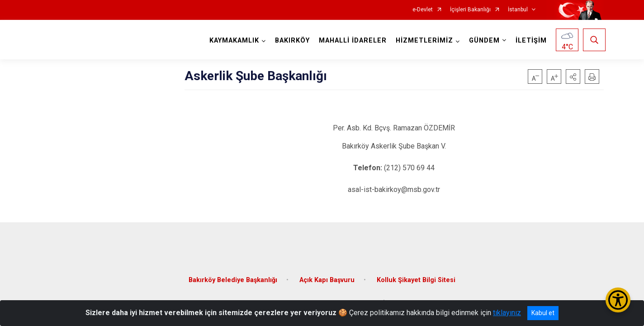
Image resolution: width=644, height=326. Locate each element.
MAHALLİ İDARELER (351, 41)
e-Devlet (423, 10)
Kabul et (543, 313)
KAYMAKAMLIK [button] (232, 41)
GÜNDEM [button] (483, 41)
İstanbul (518, 10)
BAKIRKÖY (291, 41)
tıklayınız (507, 313)
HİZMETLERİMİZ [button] (423, 41)
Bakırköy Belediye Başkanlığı (233, 273)
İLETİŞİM (529, 41)
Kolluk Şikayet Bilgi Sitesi (416, 273)
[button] (573, 77)
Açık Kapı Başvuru (327, 273)
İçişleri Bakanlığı (470, 10)
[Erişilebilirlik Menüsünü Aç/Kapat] (618, 300)
